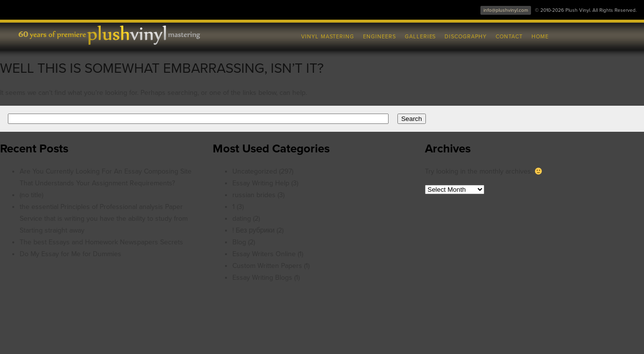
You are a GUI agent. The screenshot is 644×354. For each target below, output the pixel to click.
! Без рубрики (253, 230)
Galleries (420, 37)
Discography (466, 37)
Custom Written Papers (267, 266)
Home (540, 37)
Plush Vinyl (116, 34)
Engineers (379, 37)
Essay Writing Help (261, 183)
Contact (509, 37)
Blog (239, 242)
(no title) (31, 195)
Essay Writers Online (264, 254)
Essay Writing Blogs (262, 278)
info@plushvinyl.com (506, 10)
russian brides (254, 195)
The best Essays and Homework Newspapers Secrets (101, 242)
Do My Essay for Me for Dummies (70, 254)
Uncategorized (255, 171)
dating (242, 219)
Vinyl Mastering (328, 37)
